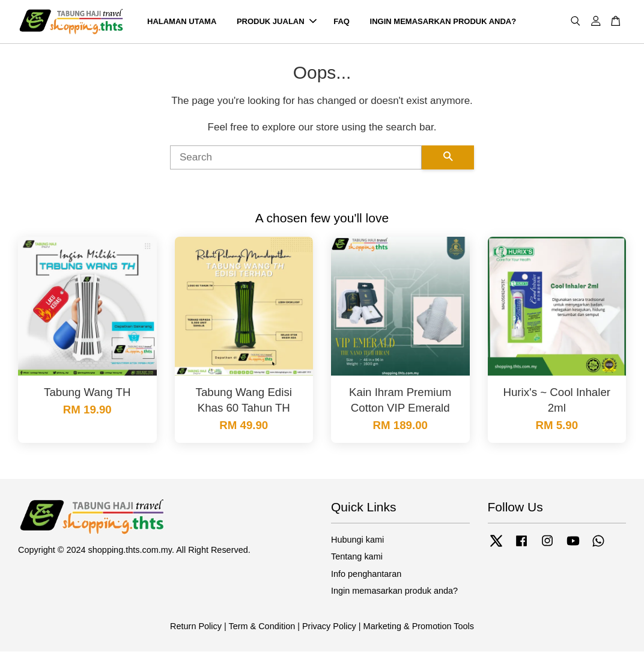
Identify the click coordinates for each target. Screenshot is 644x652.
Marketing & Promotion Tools (419, 626)
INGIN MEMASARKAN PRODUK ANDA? (443, 21)
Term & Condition (262, 626)
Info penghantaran (366, 574)
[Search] (296, 157)
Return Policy (196, 626)
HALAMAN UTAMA (182, 21)
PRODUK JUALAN (277, 21)
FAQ (342, 21)
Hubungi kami (357, 540)
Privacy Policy (329, 626)
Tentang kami (357, 557)
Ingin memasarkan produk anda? (394, 591)
